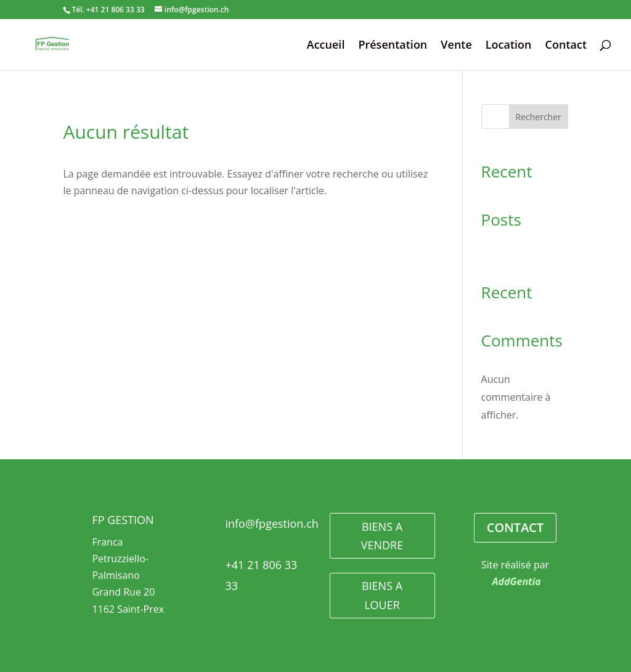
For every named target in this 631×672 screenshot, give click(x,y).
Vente (456, 46)
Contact (566, 46)
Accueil (326, 46)
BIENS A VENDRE (382, 536)
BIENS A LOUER (382, 595)
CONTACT (515, 527)
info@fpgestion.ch (271, 523)
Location (509, 46)
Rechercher (539, 117)
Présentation (393, 46)
